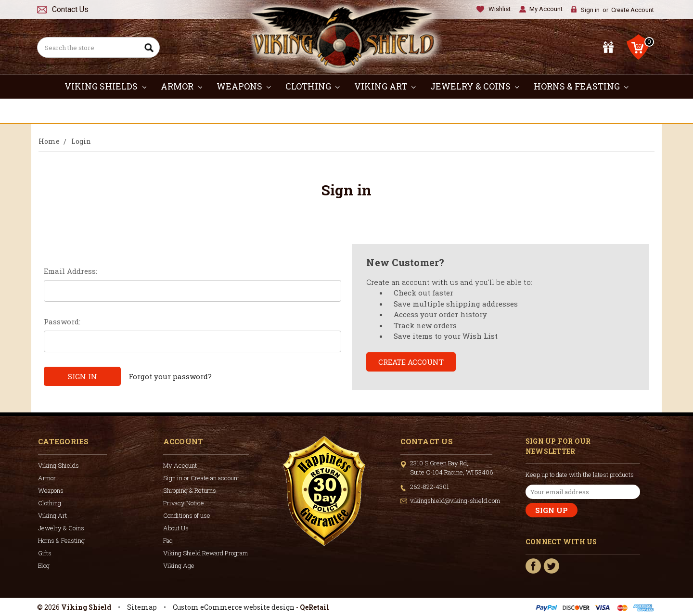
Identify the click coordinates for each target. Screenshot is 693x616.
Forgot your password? (170, 376)
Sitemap (142, 607)
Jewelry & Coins (475, 86)
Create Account (633, 10)
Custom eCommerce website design (234, 607)
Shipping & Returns (190, 490)
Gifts (347, 111)
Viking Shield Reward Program (205, 553)
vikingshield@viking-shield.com (455, 500)
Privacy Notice (184, 503)
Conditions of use (187, 515)
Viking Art (385, 86)
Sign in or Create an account (201, 478)
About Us (176, 528)
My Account (546, 9)
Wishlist (500, 9)
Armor (181, 86)
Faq (168, 540)
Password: (62, 321)
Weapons (244, 86)
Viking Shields (105, 86)
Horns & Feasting (581, 86)
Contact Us (70, 9)
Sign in (590, 10)
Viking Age (179, 565)
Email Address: (71, 271)
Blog (44, 565)
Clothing (313, 86)
